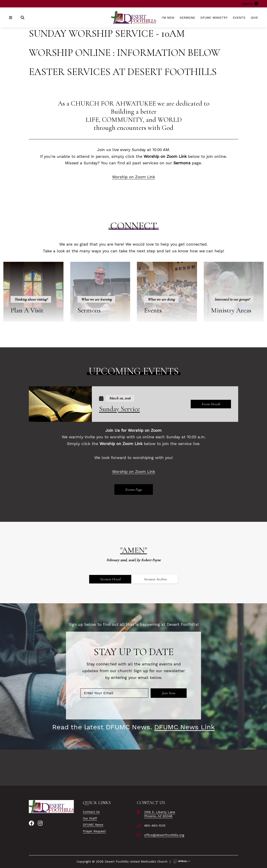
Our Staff (90, 818)
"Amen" (134, 550)
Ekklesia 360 (182, 861)
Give (254, 18)
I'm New (168, 18)
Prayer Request (94, 831)
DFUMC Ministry (214, 18)
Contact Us (91, 812)
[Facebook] (32, 823)
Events (239, 18)
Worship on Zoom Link (134, 177)
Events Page (134, 490)
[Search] (23, 18)
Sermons (187, 18)
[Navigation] (11, 18)
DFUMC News (93, 825)
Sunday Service (119, 409)
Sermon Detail (110, 579)
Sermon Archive (155, 579)
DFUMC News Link (184, 727)
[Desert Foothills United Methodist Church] (133, 18)
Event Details (211, 404)
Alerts (250, 4)
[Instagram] (40, 823)
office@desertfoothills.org (164, 835)
